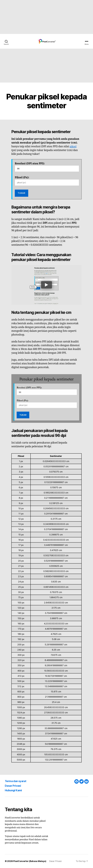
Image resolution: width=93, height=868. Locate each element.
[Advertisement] (46, 17)
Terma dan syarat (17, 781)
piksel (73, 146)
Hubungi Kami (14, 790)
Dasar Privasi (14, 786)
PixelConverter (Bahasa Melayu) (30, 861)
